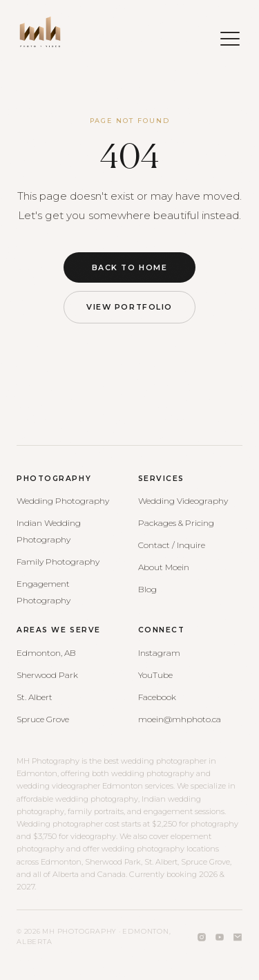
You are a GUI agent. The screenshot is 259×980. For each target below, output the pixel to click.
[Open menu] (223, 32)
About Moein (164, 567)
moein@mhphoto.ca (180, 719)
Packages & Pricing (176, 523)
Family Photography (58, 562)
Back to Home (129, 267)
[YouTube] (220, 937)
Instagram (159, 653)
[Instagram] (202, 937)
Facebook (157, 697)
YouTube (155, 675)
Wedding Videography (183, 501)
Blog (147, 589)
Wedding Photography (63, 501)
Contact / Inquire (172, 545)
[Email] (238, 937)
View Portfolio (129, 307)
